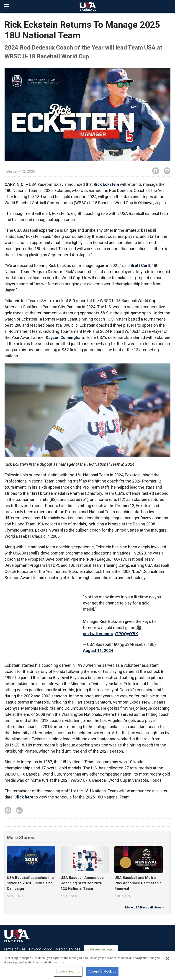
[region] (87, 966)
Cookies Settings (101, 949)
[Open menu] (8, 6)
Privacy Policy (40, 949)
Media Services (68, 949)
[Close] (168, 958)
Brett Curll (140, 265)
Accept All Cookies (102, 971)
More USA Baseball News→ (145, 907)
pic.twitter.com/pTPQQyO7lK (110, 634)
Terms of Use (14, 949)
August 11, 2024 (98, 650)
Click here (24, 797)
